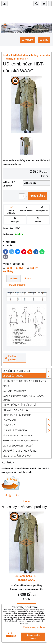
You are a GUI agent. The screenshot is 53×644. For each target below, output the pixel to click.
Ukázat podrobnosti (11, 635)
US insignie (27, 425)
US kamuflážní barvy (27, 430)
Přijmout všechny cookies (33, 637)
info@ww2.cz (12, 495)
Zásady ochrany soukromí (34, 627)
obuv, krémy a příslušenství (19, 405)
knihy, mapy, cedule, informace (21, 440)
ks (24, 196)
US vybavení (27, 420)
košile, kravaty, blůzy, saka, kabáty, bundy (24, 398)
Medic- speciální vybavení (17, 456)
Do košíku (38, 196)
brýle (6, 386)
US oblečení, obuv (15, 268)
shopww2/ (26, 501)
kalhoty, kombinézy (14, 391)
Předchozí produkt (11, 358)
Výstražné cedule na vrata (18, 435)
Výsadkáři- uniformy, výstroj (20, 451)
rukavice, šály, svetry (15, 410)
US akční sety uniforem (27, 371)
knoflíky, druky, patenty (17, 415)
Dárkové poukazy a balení (18, 446)
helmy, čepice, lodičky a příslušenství (25, 381)
